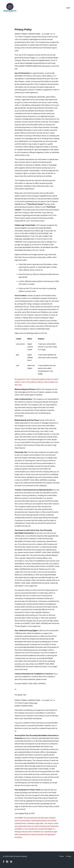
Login (68, 8)
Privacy (69, 856)
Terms (61, 856)
